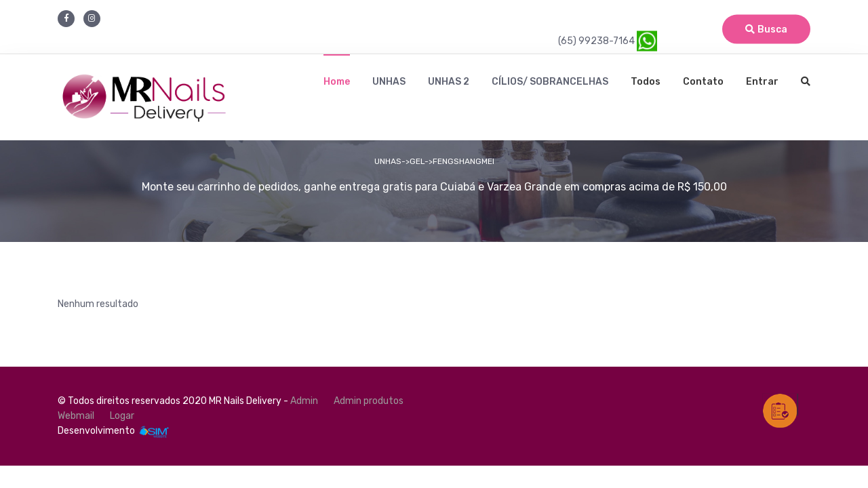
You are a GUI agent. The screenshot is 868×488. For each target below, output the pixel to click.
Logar (122, 416)
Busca (766, 29)
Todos (646, 82)
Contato (703, 82)
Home (337, 82)
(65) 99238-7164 (608, 41)
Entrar (762, 82)
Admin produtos (369, 401)
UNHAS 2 (449, 82)
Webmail (76, 416)
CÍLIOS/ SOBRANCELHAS (550, 82)
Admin (304, 401)
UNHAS (389, 82)
